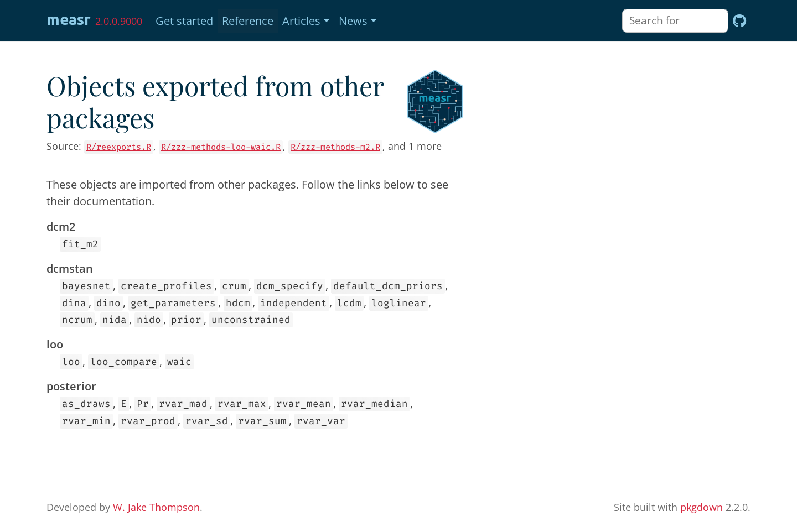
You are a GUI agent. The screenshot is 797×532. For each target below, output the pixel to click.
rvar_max (242, 404)
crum (234, 286)
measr (69, 19)
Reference (248, 21)
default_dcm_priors (388, 286)
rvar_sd (207, 421)
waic (179, 362)
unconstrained (251, 320)
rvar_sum (262, 421)
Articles (301, 21)
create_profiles (166, 286)
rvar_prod (148, 421)
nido (149, 320)
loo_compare (124, 362)
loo (71, 362)
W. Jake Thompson (156, 507)
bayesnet (86, 286)
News (353, 21)
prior (186, 320)
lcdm (349, 303)
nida (115, 320)
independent (294, 303)
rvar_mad (183, 404)
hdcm (238, 303)
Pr (143, 404)
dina (74, 303)
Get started (184, 21)
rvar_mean (304, 404)
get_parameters (173, 303)
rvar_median (374, 404)
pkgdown (702, 507)
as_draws (86, 404)
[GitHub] (739, 21)
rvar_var (321, 421)
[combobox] (675, 21)
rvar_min (86, 421)
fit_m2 (80, 244)
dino (108, 303)
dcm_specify (290, 286)
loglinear (399, 303)
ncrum (77, 320)
